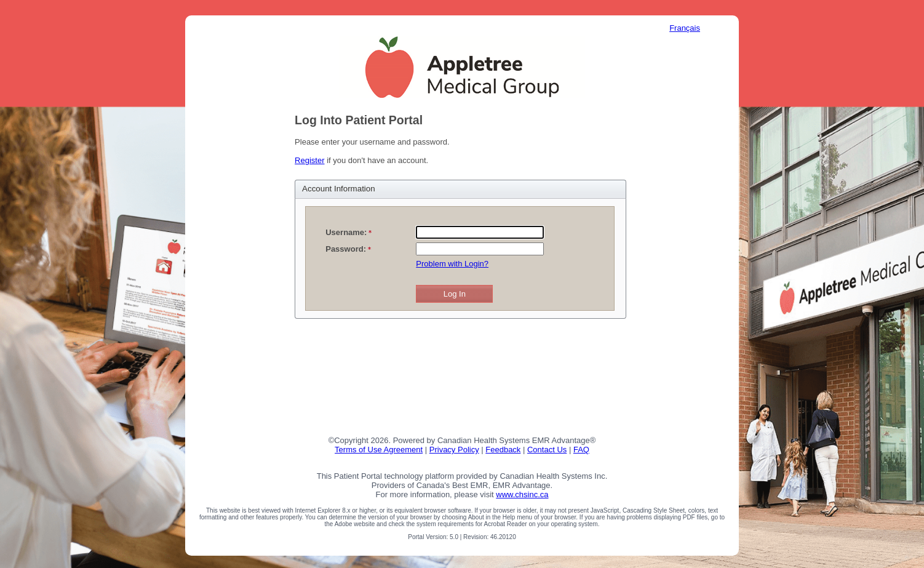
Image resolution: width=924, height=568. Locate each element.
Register (309, 160)
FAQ (581, 450)
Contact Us (547, 450)
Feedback (503, 450)
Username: (346, 232)
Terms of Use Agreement (379, 450)
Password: (346, 249)
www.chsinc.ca (522, 494)
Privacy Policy (454, 450)
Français (685, 28)
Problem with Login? (452, 264)
